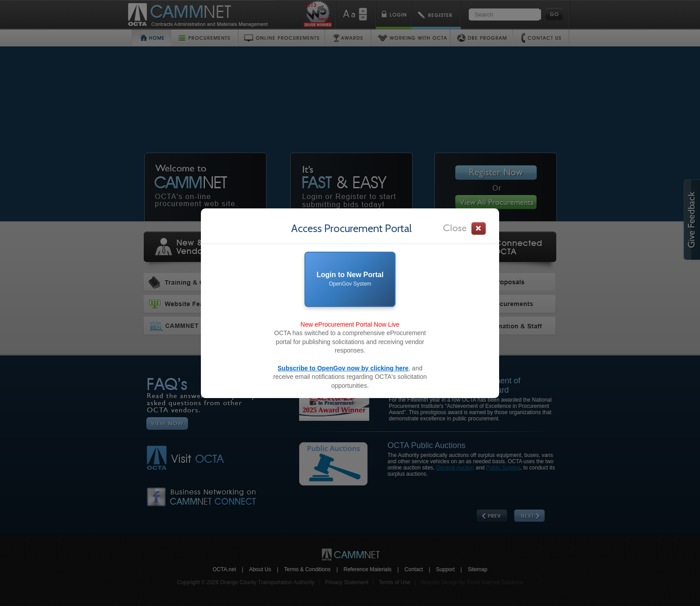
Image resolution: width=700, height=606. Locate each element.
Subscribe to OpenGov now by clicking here (343, 368)
